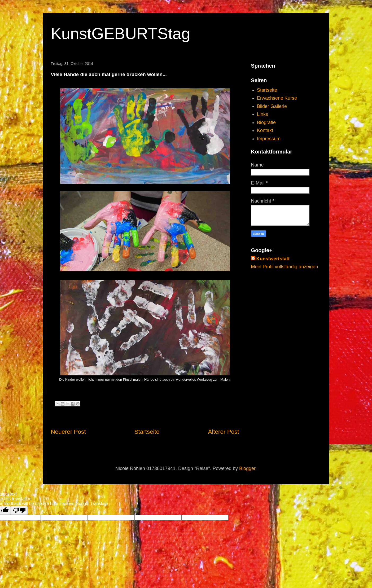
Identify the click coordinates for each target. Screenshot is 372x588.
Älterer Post (224, 432)
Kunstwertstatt (273, 259)
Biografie (266, 122)
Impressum (269, 139)
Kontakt (265, 130)
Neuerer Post (68, 432)
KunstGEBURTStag (121, 34)
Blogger (247, 468)
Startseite (147, 432)
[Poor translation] (19, 510)
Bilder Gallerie (272, 106)
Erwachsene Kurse (277, 98)
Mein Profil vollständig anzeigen (285, 267)
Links (262, 114)
